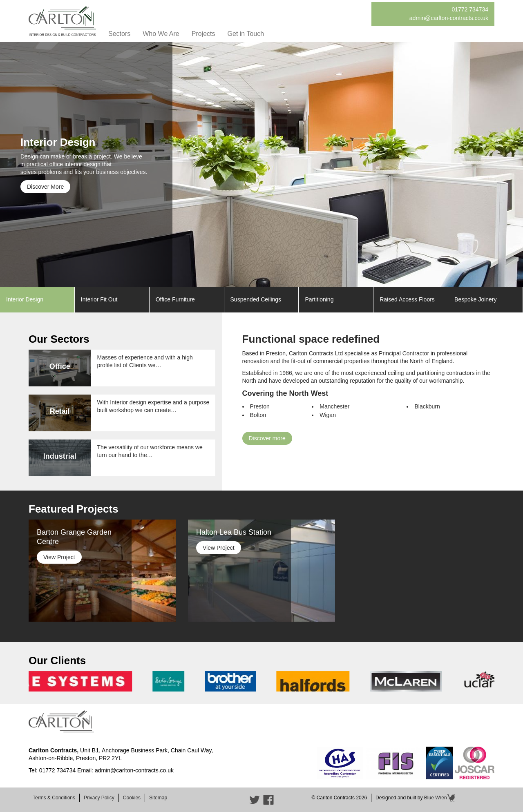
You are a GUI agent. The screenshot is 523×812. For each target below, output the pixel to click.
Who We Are (161, 34)
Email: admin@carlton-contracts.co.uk (125, 770)
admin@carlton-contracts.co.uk (449, 18)
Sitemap (158, 798)
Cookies (132, 798)
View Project (59, 557)
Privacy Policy (99, 798)
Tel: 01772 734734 (52, 770)
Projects (203, 34)
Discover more (267, 438)
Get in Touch (246, 34)
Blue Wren (440, 798)
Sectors (119, 34)
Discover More (45, 187)
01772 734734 (470, 9)
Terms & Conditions (54, 798)
